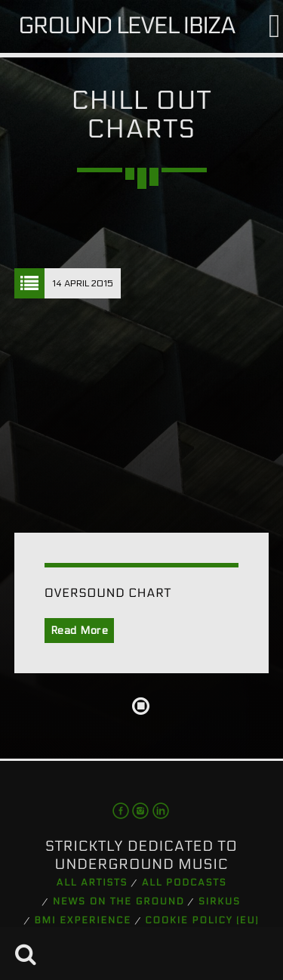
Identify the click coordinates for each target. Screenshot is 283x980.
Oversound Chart (108, 594)
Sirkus (220, 902)
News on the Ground (119, 902)
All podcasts (185, 883)
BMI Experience (83, 921)
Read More (80, 631)
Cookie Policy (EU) (202, 921)
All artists (92, 883)
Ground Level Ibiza (127, 26)
